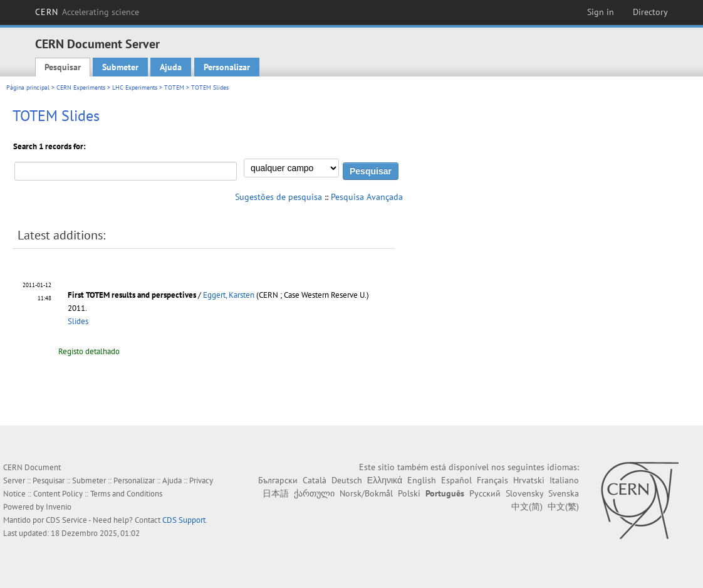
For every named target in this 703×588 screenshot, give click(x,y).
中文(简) (527, 507)
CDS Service (66, 520)
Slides (78, 321)
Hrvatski (529, 480)
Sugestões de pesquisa (279, 197)
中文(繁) (563, 507)
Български (278, 480)
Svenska (564, 493)
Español (456, 480)
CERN (87, 12)
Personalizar (227, 67)
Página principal (28, 87)
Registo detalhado (89, 351)
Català (315, 480)
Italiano (564, 480)
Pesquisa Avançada (367, 197)
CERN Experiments (81, 87)
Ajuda (171, 67)
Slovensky (524, 493)
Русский (485, 493)
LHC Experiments (135, 87)
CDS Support (184, 520)
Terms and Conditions (126, 494)
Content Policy (58, 494)
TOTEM (174, 87)
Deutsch (347, 480)
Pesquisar (63, 67)
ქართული (314, 493)
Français (492, 480)
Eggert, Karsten (229, 295)
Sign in (601, 12)
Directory (650, 12)
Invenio (59, 507)
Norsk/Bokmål (366, 493)
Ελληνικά (385, 480)
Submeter (120, 67)
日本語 (276, 493)
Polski (409, 493)
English (422, 480)
